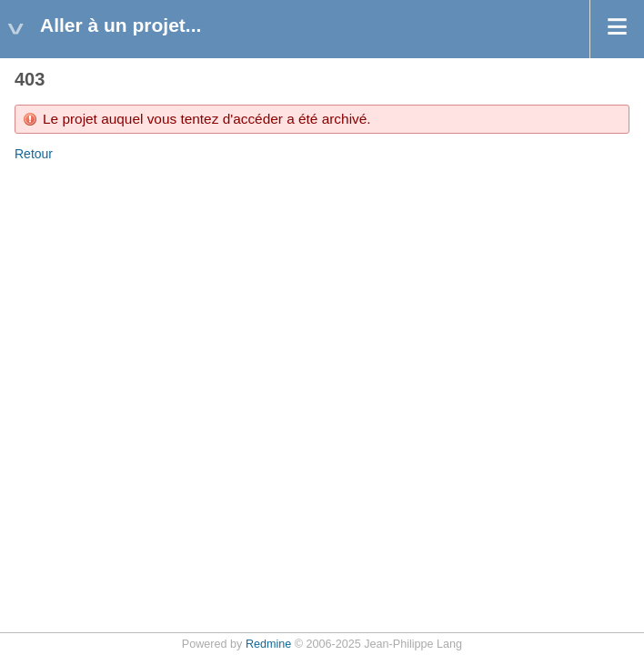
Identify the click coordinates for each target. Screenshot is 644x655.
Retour (34, 154)
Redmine (268, 644)
